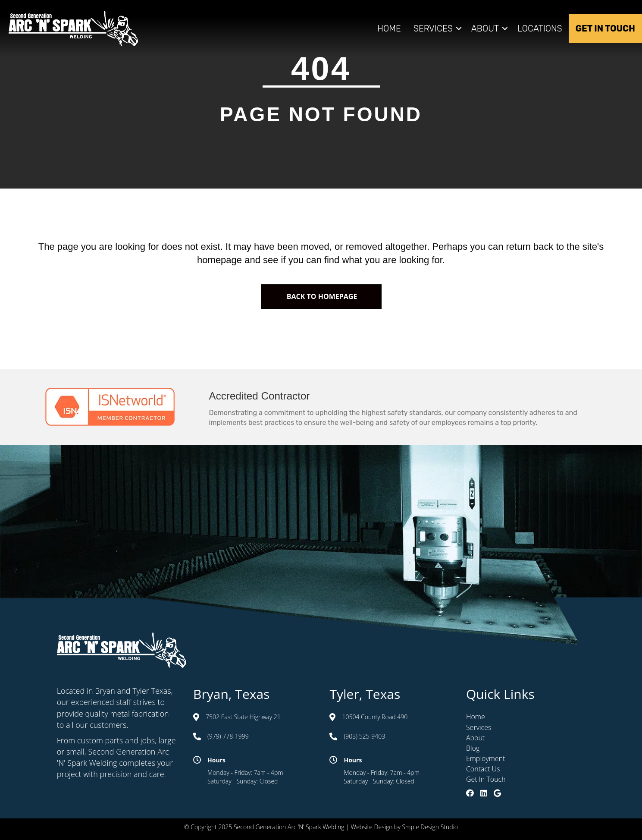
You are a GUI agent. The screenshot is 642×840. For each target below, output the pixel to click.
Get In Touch (605, 28)
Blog (473, 748)
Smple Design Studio (430, 827)
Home (389, 28)
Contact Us (483, 769)
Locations (540, 28)
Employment (486, 758)
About (485, 28)
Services (433, 28)
